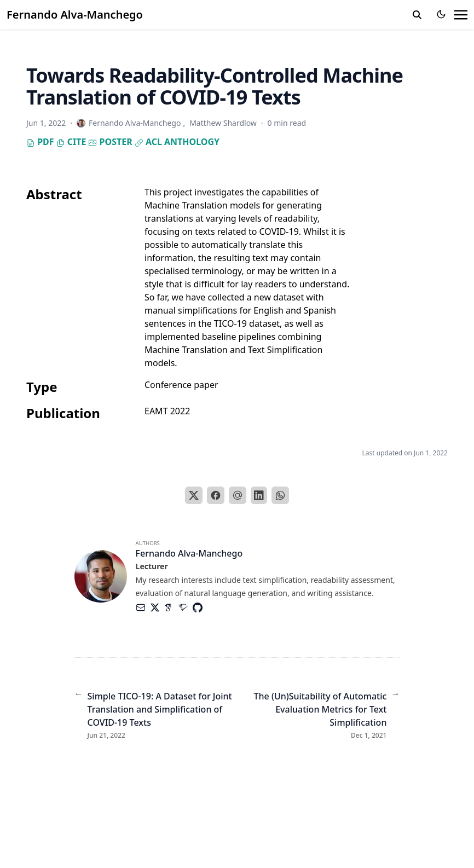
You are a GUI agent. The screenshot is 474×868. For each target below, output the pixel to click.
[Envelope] (143, 607)
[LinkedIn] (259, 495)
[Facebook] (216, 495)
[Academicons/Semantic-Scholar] (186, 607)
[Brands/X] (157, 607)
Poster (110, 142)
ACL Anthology (177, 142)
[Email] (238, 495)
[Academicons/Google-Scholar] (171, 607)
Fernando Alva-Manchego (75, 15)
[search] (417, 15)
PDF (40, 142)
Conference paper (181, 385)
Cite (71, 142)
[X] (194, 495)
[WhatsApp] (280, 495)
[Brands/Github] (200, 607)
